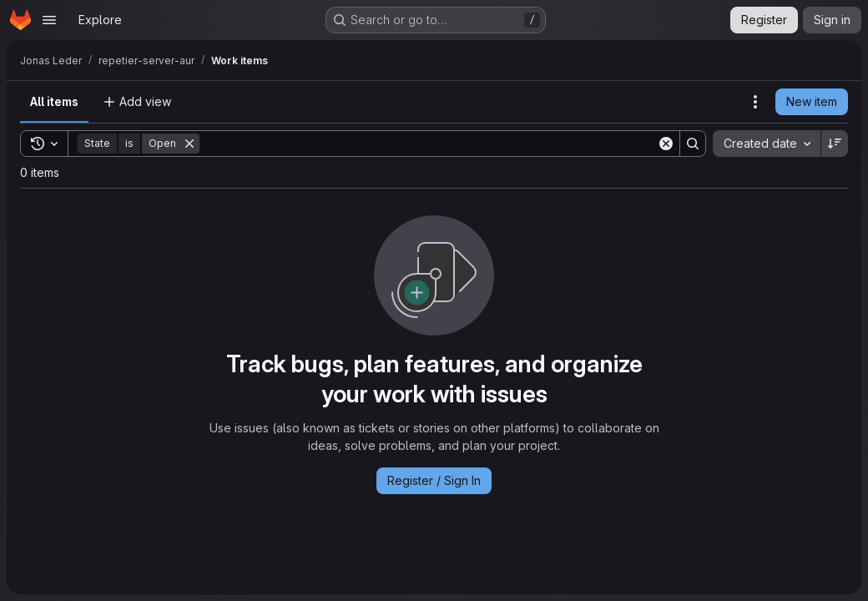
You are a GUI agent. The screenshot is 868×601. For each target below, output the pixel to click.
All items (54, 101)
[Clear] (666, 144)
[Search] (428, 144)
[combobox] (767, 144)
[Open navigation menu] (49, 20)
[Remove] (189, 144)
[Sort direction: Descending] (835, 144)
